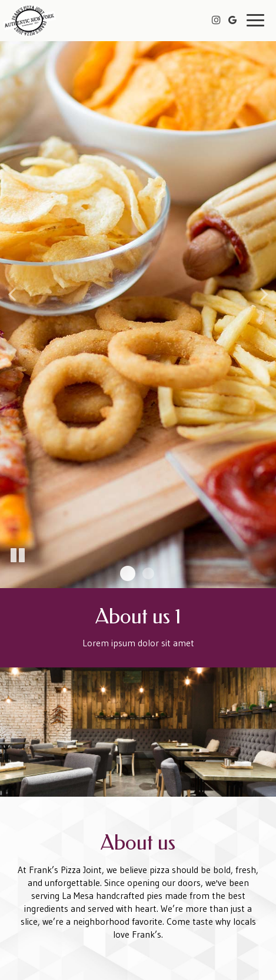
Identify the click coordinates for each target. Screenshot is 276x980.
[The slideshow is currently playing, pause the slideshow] (18, 556)
